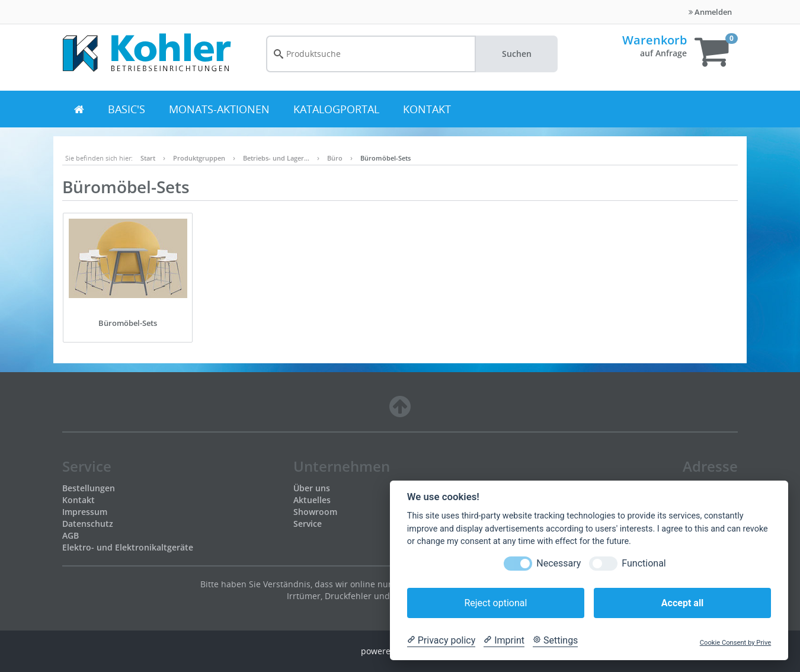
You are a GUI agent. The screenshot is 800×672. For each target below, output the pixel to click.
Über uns (312, 488)
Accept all (682, 603)
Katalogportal (336, 109)
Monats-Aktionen (219, 109)
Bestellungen (89, 488)
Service (308, 524)
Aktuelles (312, 500)
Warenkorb (655, 40)
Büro (335, 158)
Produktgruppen (199, 158)
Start (148, 158)
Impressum (85, 512)
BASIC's (127, 109)
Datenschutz (88, 524)
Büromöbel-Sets (385, 158)
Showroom (315, 512)
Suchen (517, 54)
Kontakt (427, 109)
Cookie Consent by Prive (735, 643)
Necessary (559, 563)
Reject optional (495, 603)
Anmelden (710, 12)
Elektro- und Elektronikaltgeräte (128, 547)
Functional (644, 563)
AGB (71, 535)
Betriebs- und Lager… (276, 158)
